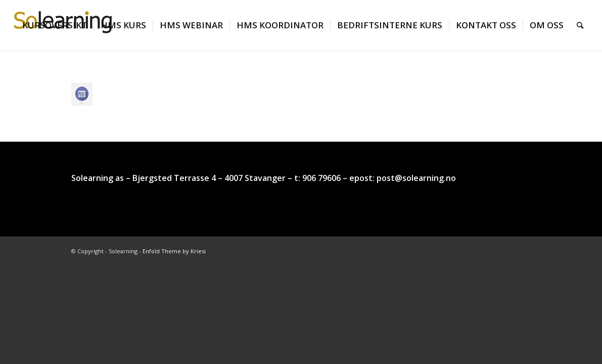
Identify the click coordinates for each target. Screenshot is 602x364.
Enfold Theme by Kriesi (174, 251)
